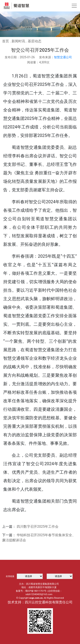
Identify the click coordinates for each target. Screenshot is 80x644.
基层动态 (35, 41)
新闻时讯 (18, 41)
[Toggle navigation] (74, 6)
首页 (6, 41)
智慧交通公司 (63, 57)
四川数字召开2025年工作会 (38, 527)
